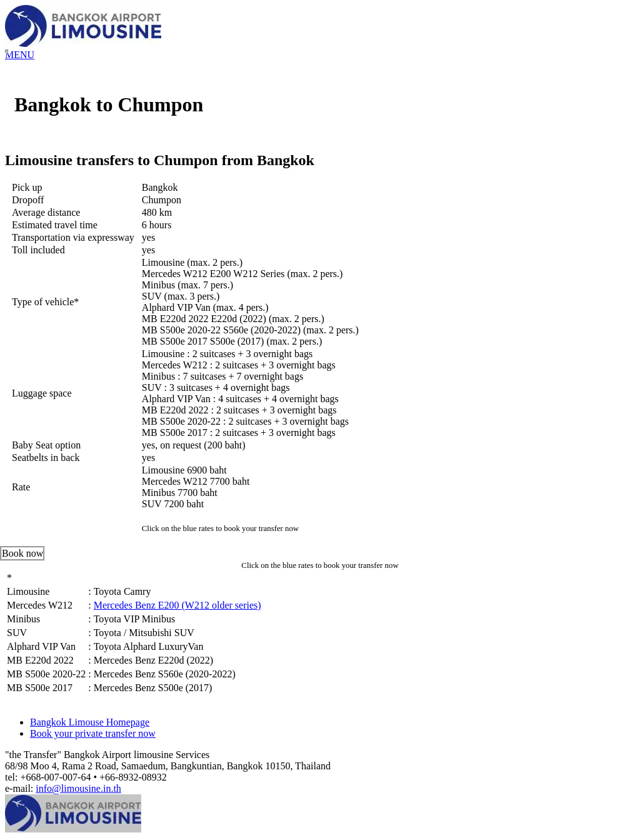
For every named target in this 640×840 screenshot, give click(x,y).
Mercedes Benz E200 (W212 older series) (177, 605)
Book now (22, 553)
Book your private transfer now (93, 733)
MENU (20, 55)
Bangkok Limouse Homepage (90, 722)
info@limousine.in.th (78, 788)
